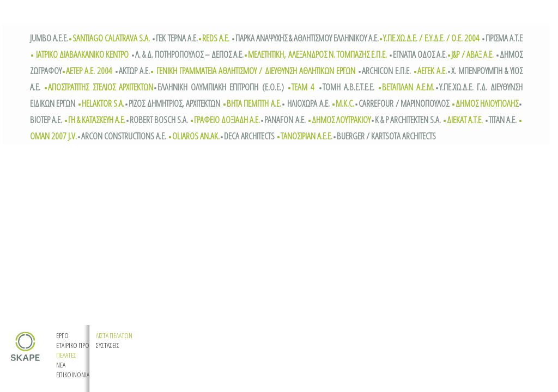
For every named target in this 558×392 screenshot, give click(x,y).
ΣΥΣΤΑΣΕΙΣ (108, 345)
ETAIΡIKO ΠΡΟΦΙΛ (77, 345)
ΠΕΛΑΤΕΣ (66, 355)
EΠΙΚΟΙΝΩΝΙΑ (73, 375)
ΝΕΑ (61, 365)
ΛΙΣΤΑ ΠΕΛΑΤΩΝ (114, 335)
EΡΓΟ (62, 335)
